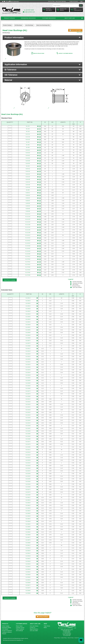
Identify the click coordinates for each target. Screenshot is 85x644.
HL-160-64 (28, 335)
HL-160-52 (28, 327)
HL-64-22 (28, 174)
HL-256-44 (28, 567)
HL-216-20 (28, 404)
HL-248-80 (28, 543)
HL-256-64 (28, 580)
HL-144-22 (28, 241)
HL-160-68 (28, 338)
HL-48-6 (28, 145)
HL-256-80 (28, 591)
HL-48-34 (28, 164)
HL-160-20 (28, 303)
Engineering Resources (28, 18)
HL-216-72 (28, 442)
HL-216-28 (28, 410)
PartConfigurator (76, 10)
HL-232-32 (28, 463)
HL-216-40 (28, 420)
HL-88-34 (28, 206)
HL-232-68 (28, 487)
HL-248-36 (28, 514)
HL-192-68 (28, 388)
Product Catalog (9, 18)
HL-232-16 (28, 452)
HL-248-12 (28, 498)
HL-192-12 (28, 349)
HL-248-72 (28, 537)
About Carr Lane (70, 18)
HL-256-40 (28, 564)
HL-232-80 (28, 495)
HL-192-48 (28, 375)
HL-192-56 (28, 381)
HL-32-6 (28, 129)
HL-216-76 (28, 444)
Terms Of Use (70, 638)
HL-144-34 (28, 249)
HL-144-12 (28, 235)
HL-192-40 (28, 370)
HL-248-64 (28, 532)
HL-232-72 (28, 490)
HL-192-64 (28, 386)
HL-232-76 (28, 492)
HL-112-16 (28, 217)
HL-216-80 (28, 447)
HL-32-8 (28, 132)
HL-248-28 (28, 508)
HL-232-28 (28, 460)
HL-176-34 (28, 270)
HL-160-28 (28, 309)
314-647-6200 (29, 10)
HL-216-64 (28, 436)
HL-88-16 (28, 195)
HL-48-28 (28, 161)
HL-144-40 (28, 251)
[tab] (42, 38)
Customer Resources (49, 18)
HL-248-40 (28, 516)
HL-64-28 (28, 179)
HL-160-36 (28, 317)
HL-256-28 (28, 556)
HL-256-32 (28, 559)
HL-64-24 (28, 177)
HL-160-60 (28, 333)
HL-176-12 (28, 257)
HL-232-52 (28, 476)
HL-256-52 (28, 572)
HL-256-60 (28, 577)
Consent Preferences (79, 638)
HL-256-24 (28, 553)
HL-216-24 (28, 407)
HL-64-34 (28, 182)
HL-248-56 (28, 527)
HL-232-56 (28, 479)
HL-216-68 (28, 439)
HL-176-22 (28, 262)
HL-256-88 (28, 593)
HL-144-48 (28, 254)
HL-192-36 (28, 367)
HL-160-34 (28, 314)
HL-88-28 (28, 203)
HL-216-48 (28, 426)
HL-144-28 (28, 246)
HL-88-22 (28, 198)
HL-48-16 (28, 153)
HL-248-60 (28, 529)
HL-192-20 (28, 354)
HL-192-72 (28, 391)
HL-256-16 (28, 548)
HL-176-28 (28, 267)
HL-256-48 (28, 569)
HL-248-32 (28, 511)
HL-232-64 (28, 484)
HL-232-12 (28, 450)
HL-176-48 (28, 275)
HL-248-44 (28, 519)
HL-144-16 (28, 238)
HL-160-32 (28, 311)
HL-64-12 (28, 169)
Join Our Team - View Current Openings (57, 1)
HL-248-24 (28, 506)
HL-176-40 (28, 273)
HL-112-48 (28, 233)
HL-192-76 (28, 394)
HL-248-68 (28, 535)
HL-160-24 (28, 306)
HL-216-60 (28, 434)
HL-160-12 (28, 298)
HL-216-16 (28, 402)
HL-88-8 (28, 190)
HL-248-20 (28, 503)
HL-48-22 (28, 156)
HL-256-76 (28, 588)
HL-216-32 (28, 412)
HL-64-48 (28, 187)
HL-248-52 (28, 524)
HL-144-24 (28, 243)
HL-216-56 (28, 431)
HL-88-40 (28, 209)
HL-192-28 (28, 359)
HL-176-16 (28, 259)
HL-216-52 (28, 428)
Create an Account (74, 1)
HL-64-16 (28, 171)
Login (81, 1)
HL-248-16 (28, 500)
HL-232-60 (28, 482)
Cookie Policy (64, 638)
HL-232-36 (28, 466)
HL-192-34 (28, 365)
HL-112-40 (28, 230)
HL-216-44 (28, 423)
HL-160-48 (28, 325)
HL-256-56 (28, 575)
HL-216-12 (28, 399)
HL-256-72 (28, 585)
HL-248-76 (28, 540)
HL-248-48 (28, 521)
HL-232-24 (28, 458)
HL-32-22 (28, 140)
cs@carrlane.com (29, 12)
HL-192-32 (28, 362)
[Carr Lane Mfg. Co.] (11, 10)
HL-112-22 (28, 219)
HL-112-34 (28, 227)
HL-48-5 (28, 142)
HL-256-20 (28, 551)
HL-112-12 (28, 214)
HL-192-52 (28, 378)
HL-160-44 (28, 322)
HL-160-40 (28, 319)
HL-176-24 (28, 265)
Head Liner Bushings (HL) (12, 114)
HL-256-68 (28, 583)
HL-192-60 (28, 383)
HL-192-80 (28, 397)
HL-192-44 (28, 373)
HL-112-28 (28, 225)
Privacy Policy (57, 638)
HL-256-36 (28, 561)
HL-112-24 (28, 222)
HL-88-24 (28, 201)
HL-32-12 (28, 134)
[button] (42, 64)
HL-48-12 (28, 150)
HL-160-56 (28, 330)
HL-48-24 (28, 158)
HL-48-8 (28, 148)
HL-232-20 (28, 455)
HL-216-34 (28, 415)
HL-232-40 (28, 468)
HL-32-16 (28, 137)
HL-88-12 (28, 193)
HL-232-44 (28, 471)
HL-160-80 (28, 346)
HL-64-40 (28, 185)
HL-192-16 (28, 351)
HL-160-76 (28, 343)
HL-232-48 (28, 474)
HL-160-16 (28, 301)
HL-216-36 (28, 418)
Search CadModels (62, 10)
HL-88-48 (28, 211)
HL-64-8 (28, 166)
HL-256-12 (28, 545)
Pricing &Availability (48, 10)
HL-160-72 (28, 341)
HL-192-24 (28, 357)
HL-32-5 (28, 126)
